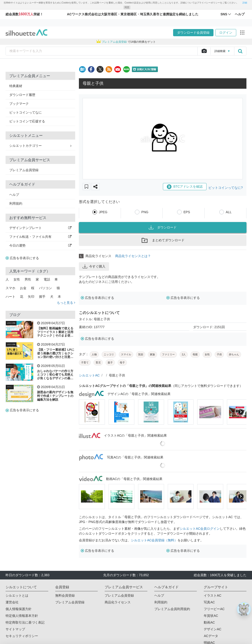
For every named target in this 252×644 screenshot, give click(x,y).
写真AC (209, 602)
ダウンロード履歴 (22, 95)
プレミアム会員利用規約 (172, 609)
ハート (10, 297)
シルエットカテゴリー (40, 146)
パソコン (45, 288)
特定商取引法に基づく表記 (25, 622)
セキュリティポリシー (22, 636)
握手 (42, 297)
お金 (23, 288)
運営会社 (12, 602)
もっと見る (66, 303)
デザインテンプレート (40, 228)
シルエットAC (89, 375)
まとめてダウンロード (163, 240)
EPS (187, 212)
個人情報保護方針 (19, 609)
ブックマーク (19, 104)
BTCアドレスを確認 (185, 187)
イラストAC (212, 595)
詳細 (245, 3)
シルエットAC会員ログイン (200, 529)
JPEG (103, 212)
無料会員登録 (65, 595)
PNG (145, 212)
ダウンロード (163, 227)
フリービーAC (214, 609)
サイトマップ (15, 629)
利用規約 (16, 203)
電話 (47, 279)
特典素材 (16, 86)
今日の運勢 (40, 245)
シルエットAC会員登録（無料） (154, 540)
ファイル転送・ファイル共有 (40, 237)
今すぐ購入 (94, 266)
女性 (17, 279)
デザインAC (212, 629)
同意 (127, 7)
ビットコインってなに (26, 112)
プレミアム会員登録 (24, 170)
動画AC (209, 622)
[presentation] (241, 412)
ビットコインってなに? (226, 188)
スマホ (10, 288)
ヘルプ (14, 195)
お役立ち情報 (11, 323)
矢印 (31, 297)
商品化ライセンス (118, 602)
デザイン (10, 366)
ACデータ (211, 636)
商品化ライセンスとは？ (133, 256)
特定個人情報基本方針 (22, 616)
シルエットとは (17, 595)
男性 (28, 279)
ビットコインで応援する (27, 121)
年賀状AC (211, 616)
